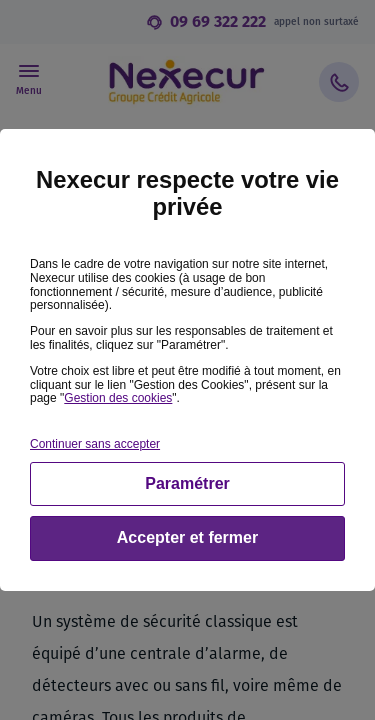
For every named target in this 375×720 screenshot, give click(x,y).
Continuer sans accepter (95, 444)
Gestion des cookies (118, 398)
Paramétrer (187, 483)
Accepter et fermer (187, 537)
